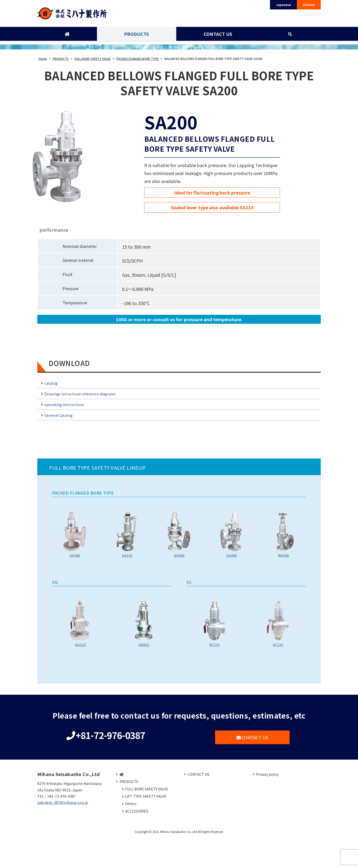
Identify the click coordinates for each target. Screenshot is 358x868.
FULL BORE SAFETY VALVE (147, 819)
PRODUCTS (136, 36)
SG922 (144, 649)
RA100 (284, 550)
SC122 (278, 649)
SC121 (214, 649)
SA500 (179, 550)
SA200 (231, 550)
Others (131, 834)
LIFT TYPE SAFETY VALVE (146, 826)
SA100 (75, 550)
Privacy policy (267, 804)
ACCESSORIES (137, 841)
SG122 (80, 649)
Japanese (283, 5)
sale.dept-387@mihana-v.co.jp (63, 832)
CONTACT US (217, 36)
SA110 (127, 550)
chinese (309, 5)
